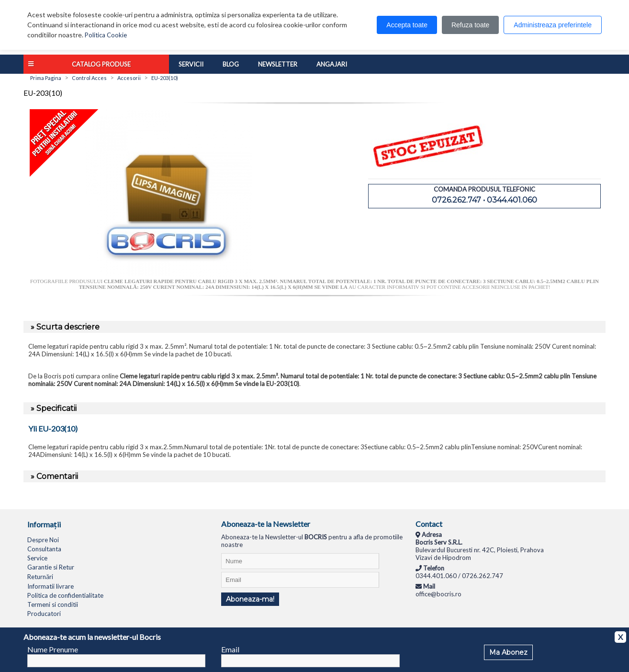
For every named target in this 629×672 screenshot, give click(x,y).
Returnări (40, 577)
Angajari (332, 64)
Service (37, 558)
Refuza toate (470, 25)
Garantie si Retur (51, 567)
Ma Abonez (508, 652)
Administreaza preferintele (553, 25)
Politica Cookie (106, 35)
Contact (429, 524)
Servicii (191, 64)
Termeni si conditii (53, 604)
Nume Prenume (53, 649)
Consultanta (44, 549)
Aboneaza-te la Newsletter (266, 524)
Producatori (44, 614)
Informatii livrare (51, 586)
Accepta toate (407, 25)
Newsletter (278, 64)
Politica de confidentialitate (65, 595)
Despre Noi (43, 540)
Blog (231, 64)
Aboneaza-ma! (250, 599)
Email (230, 649)
